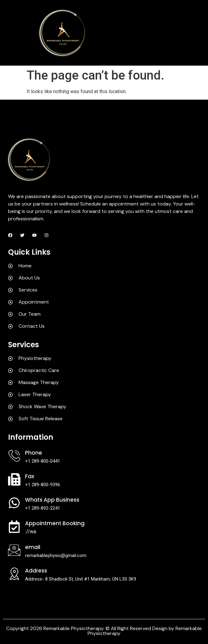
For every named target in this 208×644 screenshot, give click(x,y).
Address (36, 571)
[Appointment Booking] (14, 527)
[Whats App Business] (14, 503)
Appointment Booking (55, 523)
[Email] (14, 550)
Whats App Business (52, 500)
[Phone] (14, 456)
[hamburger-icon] (197, 33)
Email (33, 547)
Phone (34, 453)
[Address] (14, 574)
